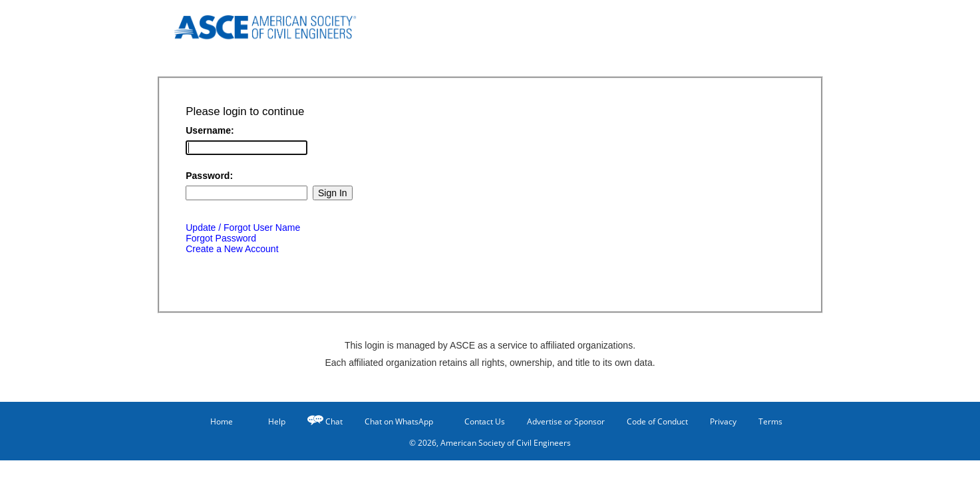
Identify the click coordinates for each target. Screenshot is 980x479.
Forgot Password (221, 238)
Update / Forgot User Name (243, 228)
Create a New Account (232, 249)
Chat (334, 421)
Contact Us (480, 421)
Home (216, 421)
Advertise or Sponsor (566, 421)
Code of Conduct (657, 421)
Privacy (723, 421)
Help (270, 421)
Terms (770, 421)
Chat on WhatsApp (399, 421)
